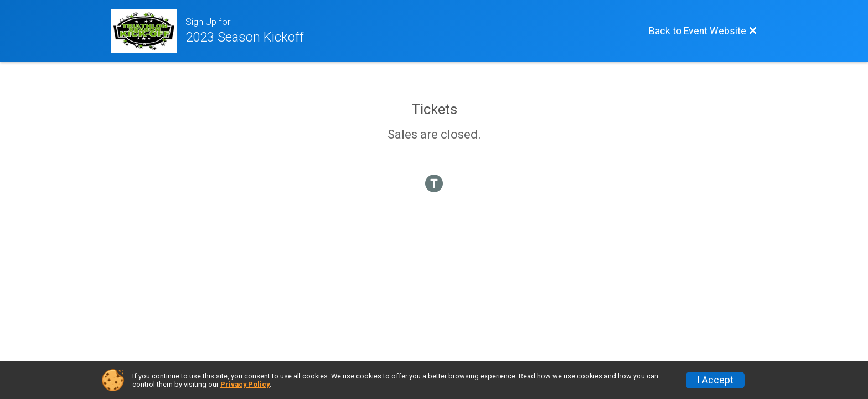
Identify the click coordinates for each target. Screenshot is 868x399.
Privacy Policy (245, 384)
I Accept (715, 380)
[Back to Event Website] (703, 31)
